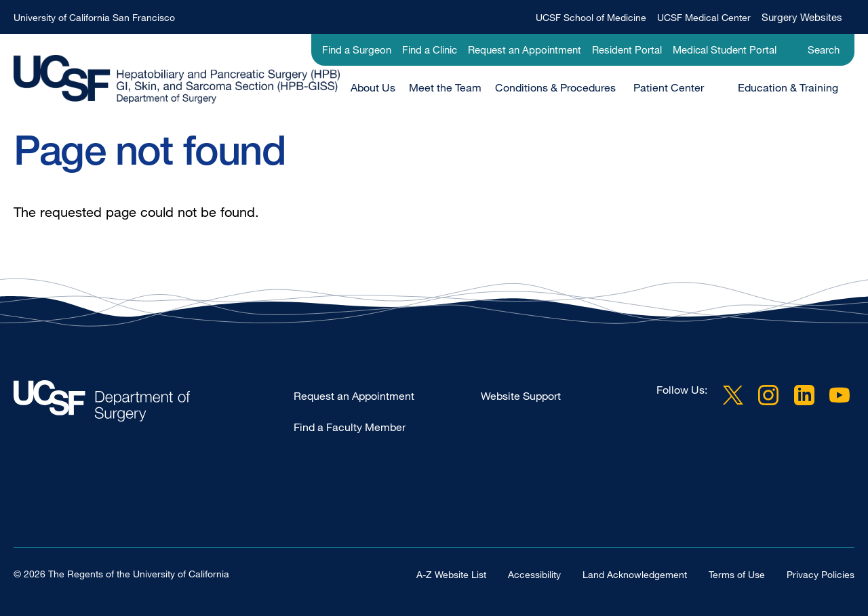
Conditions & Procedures (555, 87)
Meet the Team (445, 87)
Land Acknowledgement (635, 574)
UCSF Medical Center (704, 17)
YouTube (840, 395)
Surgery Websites (802, 17)
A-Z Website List (451, 574)
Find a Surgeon (357, 49)
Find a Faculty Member (350, 427)
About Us (373, 87)
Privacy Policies (821, 574)
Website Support (521, 396)
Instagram (768, 395)
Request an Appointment (525, 49)
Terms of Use (737, 574)
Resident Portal (627, 49)
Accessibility (534, 574)
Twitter (733, 395)
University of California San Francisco (94, 17)
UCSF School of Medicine (591, 17)
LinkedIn (804, 395)
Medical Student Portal (725, 49)
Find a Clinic (430, 49)
